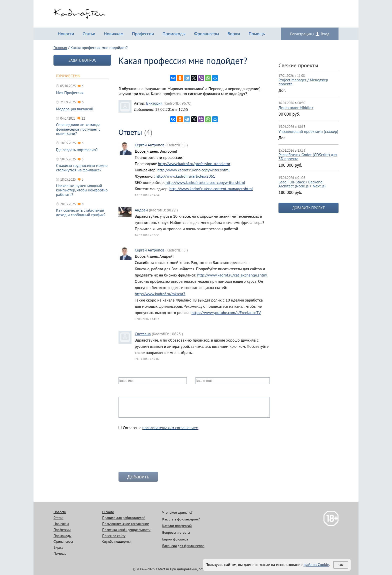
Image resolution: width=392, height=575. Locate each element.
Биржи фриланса (175, 539)
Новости (66, 34)
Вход (325, 34)
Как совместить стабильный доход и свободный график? (81, 213)
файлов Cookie (316, 564)
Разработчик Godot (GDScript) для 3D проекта (308, 157)
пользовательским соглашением (170, 428)
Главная (60, 48)
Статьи (89, 34)
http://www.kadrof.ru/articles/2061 (185, 176)
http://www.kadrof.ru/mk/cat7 (160, 294)
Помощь (257, 34)
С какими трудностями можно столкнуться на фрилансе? (82, 168)
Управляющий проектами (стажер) (308, 131)
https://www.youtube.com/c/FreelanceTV (226, 313)
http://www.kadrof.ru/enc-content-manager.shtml (211, 189)
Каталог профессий (177, 526)
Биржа (234, 34)
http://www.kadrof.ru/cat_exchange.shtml (232, 275)
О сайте (108, 512)
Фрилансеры (206, 34)
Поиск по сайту (114, 536)
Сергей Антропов (149, 145)
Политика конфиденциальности (126, 530)
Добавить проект (308, 208)
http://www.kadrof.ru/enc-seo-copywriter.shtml (205, 182)
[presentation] (156, 453)
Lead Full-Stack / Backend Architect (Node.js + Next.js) (302, 184)
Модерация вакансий (75, 109)
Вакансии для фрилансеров (183, 546)
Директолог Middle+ (296, 108)
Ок (341, 565)
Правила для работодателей (124, 518)
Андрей (141, 210)
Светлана (143, 334)
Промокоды (174, 34)
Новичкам (114, 34)
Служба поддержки (117, 541)
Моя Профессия (70, 93)
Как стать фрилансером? (181, 519)
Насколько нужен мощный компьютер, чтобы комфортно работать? (82, 190)
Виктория (154, 103)
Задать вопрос (82, 60)
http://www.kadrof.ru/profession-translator (194, 164)
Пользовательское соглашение (126, 524)
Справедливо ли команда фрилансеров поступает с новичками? (78, 129)
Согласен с (158, 428)
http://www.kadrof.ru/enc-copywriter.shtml (194, 170)
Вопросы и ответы (176, 532)
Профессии (143, 34)
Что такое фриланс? (177, 512)
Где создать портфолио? (77, 150)
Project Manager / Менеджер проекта (303, 82)
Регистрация (301, 34)
